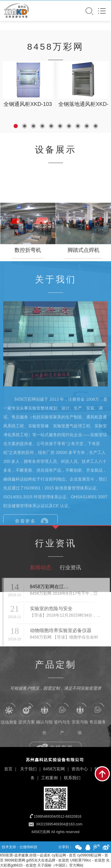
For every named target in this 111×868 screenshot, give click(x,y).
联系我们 (72, 778)
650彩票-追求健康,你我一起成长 (25, 855)
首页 (8, 769)
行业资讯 (70, 583)
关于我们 (28, 769)
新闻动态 (41, 583)
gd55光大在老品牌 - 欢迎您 (48, 860)
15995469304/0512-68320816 (58, 817)
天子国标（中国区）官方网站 (60, 865)
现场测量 (9, 728)
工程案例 (49, 778)
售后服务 (98, 728)
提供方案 (27, 728)
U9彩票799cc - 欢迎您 (88, 860)
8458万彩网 (54, 769)
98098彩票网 (15, 860)
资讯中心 (80, 769)
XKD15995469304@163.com (59, 824)
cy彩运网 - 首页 (64, 855)
